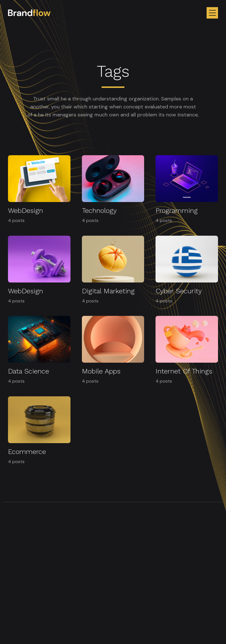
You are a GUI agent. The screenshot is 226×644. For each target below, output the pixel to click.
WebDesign (26, 211)
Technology (99, 211)
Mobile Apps (101, 371)
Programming (177, 211)
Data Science (29, 371)
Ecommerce (27, 452)
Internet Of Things (184, 371)
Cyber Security (179, 291)
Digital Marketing (108, 291)
